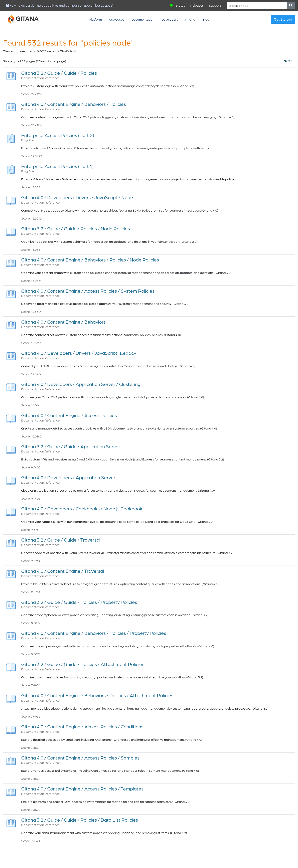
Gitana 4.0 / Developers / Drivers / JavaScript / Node (77, 197)
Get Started (283, 19)
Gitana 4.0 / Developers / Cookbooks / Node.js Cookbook (82, 509)
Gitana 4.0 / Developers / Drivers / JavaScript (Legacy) (79, 353)
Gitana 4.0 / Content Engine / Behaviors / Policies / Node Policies (90, 260)
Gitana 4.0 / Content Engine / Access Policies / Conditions (82, 726)
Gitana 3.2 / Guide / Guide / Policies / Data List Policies (80, 820)
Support (215, 5)
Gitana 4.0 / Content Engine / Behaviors (63, 322)
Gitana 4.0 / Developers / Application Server (68, 477)
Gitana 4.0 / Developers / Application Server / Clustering (81, 384)
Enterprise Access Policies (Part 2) (58, 135)
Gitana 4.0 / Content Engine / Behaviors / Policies (74, 104)
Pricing (190, 19)
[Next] (288, 61)
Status (180, 5)
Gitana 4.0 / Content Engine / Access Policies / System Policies (88, 291)
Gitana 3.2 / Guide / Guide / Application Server (71, 446)
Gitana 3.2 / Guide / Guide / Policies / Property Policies (79, 602)
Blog (206, 19)
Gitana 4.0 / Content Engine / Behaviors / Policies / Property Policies (94, 633)
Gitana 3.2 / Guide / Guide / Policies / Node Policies (76, 228)
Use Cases (117, 19)
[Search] (257, 5)
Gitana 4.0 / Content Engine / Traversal (63, 571)
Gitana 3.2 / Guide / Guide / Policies (59, 73)
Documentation (143, 19)
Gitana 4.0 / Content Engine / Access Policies (69, 415)
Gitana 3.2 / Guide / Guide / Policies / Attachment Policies (83, 664)
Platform (95, 19)
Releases (197, 5)
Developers (170, 19)
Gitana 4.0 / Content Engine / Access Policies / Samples (80, 758)
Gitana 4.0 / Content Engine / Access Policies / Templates (82, 789)
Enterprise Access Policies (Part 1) (57, 166)
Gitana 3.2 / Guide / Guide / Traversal (61, 540)
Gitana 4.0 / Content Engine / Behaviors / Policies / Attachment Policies (97, 695)
